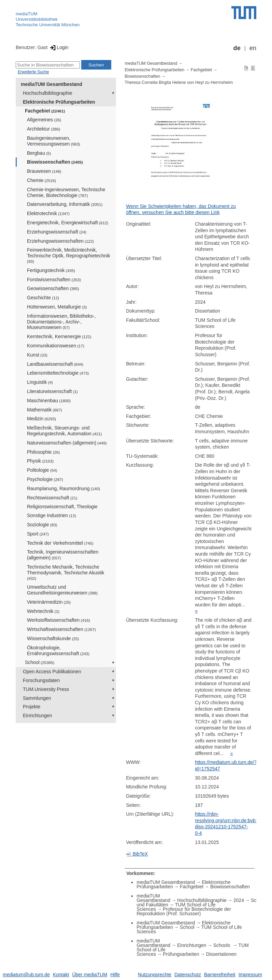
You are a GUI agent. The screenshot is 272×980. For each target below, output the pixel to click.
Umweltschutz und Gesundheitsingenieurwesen (62, 590)
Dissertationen (221, 954)
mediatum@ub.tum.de (26, 975)
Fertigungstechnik (51, 270)
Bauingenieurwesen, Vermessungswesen (54, 141)
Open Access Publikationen (52, 672)
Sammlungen (37, 698)
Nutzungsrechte (155, 975)
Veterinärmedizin (49, 602)
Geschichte (43, 298)
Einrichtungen (38, 715)
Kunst (37, 355)
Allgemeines (44, 120)
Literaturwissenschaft (52, 391)
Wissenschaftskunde (53, 638)
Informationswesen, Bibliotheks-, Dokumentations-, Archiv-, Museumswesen (61, 322)
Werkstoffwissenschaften (59, 620)
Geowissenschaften (53, 288)
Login (59, 47)
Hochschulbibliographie (48, 93)
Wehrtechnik (43, 611)
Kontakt (61, 975)
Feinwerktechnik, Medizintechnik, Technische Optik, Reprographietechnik (69, 255)
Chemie (41, 180)
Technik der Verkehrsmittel (60, 543)
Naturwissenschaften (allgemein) (67, 443)
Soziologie (42, 525)
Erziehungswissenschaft (57, 232)
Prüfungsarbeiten (181, 954)
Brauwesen (44, 171)
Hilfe (115, 975)
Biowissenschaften (55, 162)
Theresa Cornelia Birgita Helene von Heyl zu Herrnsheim (179, 82)
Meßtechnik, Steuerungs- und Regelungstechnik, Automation (65, 431)
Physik (40, 461)
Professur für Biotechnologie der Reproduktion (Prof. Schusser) (184, 911)
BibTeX (137, 854)
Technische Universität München (48, 25)
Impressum (250, 975)
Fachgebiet (45, 111)
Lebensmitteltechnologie (58, 373)
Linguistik (40, 382)
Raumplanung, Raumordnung (63, 488)
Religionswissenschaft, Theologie (62, 507)
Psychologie (45, 479)
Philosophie (43, 452)
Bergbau (39, 153)
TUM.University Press (46, 689)
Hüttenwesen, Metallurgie (57, 307)
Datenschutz (188, 975)
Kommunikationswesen (56, 346)
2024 (239, 900)
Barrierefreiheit (220, 975)
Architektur (44, 129)
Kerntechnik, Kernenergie (59, 336)
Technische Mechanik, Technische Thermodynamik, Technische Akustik (66, 572)
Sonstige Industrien (52, 515)
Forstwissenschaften (54, 280)
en (253, 48)
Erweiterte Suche (33, 72)
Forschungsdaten (41, 680)
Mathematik (45, 410)
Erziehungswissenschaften (60, 241)
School (40, 662)
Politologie (42, 470)
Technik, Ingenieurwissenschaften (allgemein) (63, 555)
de (237, 48)
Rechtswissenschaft (52, 498)
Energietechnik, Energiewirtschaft (68, 223)
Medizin (41, 419)
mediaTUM (27, 14)
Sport (38, 534)
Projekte (32, 707)
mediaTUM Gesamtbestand (52, 84)
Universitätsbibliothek (37, 19)
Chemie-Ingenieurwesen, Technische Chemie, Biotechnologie (66, 192)
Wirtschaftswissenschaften (61, 629)
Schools (223, 945)
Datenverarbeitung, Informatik (65, 204)
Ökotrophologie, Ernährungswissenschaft (58, 651)
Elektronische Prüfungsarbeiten (59, 102)
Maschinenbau (49, 401)
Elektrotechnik (48, 213)
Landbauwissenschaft (55, 364)
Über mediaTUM (90, 975)
